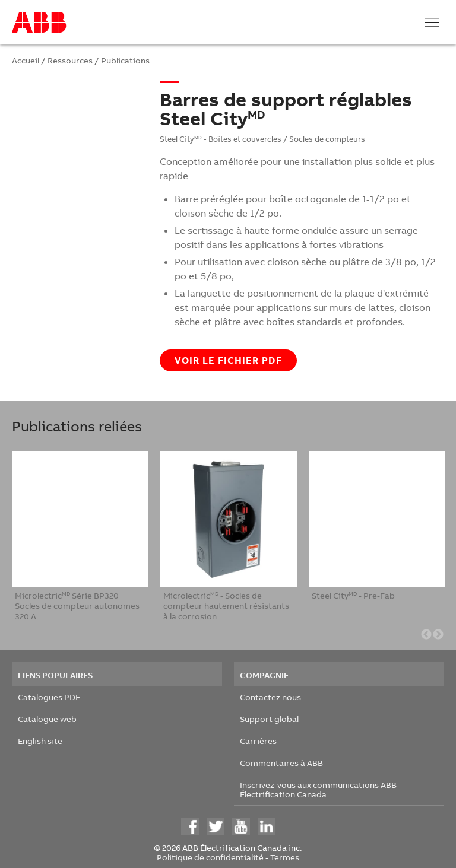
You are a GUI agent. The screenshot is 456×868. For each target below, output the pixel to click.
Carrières (258, 741)
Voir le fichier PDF (228, 360)
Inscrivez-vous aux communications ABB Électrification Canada (318, 789)
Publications (125, 60)
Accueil (26, 60)
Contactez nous (270, 697)
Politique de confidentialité (210, 857)
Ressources (70, 60)
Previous (426, 635)
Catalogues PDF (49, 697)
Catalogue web (47, 719)
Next (438, 635)
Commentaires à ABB (281, 763)
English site (40, 741)
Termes (285, 857)
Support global (269, 719)
